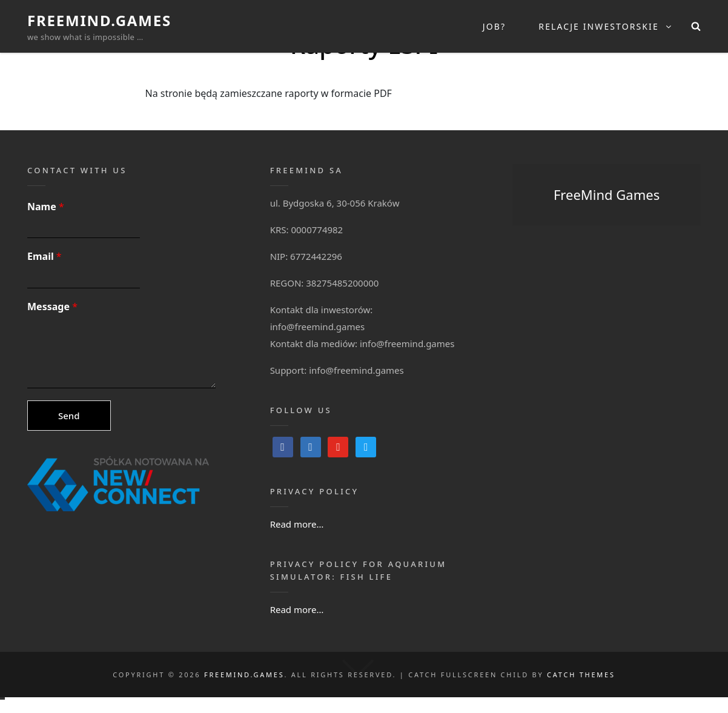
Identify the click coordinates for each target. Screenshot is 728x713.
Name (46, 207)
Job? (494, 26)
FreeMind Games (607, 194)
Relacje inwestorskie (606, 26)
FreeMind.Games (99, 20)
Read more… (297, 524)
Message (52, 307)
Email (45, 257)
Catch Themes (581, 675)
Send (69, 416)
